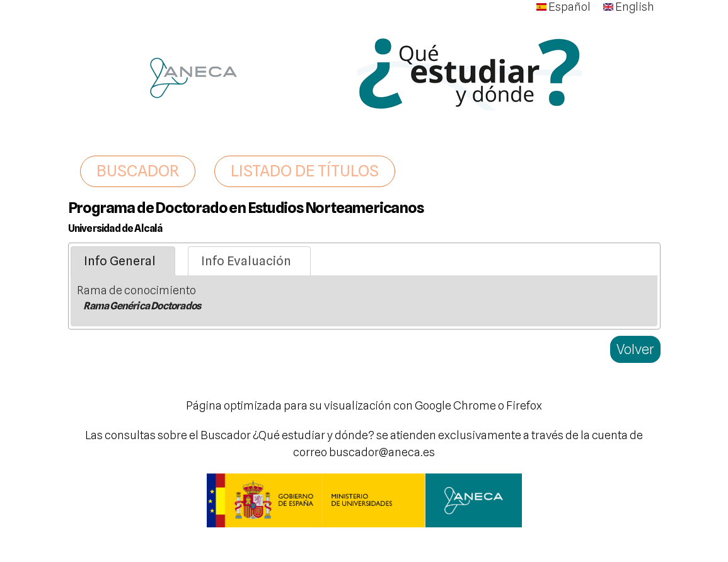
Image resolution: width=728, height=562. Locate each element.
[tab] (123, 261)
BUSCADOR (138, 171)
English (629, 7)
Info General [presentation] (120, 261)
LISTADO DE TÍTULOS (305, 171)
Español (563, 7)
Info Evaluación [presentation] (246, 261)
